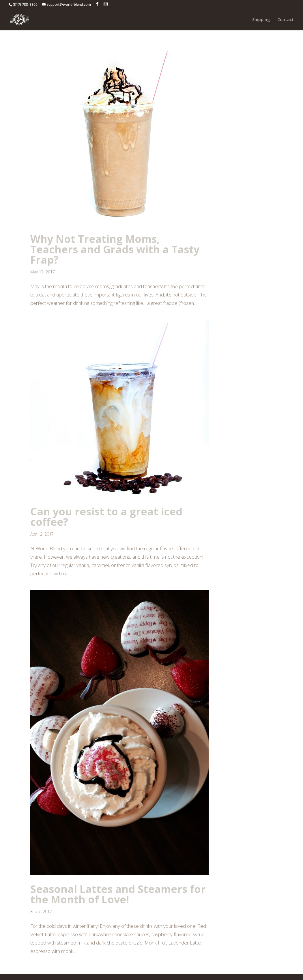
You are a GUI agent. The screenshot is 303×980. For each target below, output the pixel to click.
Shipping (261, 20)
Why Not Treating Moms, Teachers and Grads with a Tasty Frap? (115, 249)
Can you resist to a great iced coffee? (106, 517)
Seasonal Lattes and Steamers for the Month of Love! (118, 894)
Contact (286, 20)
